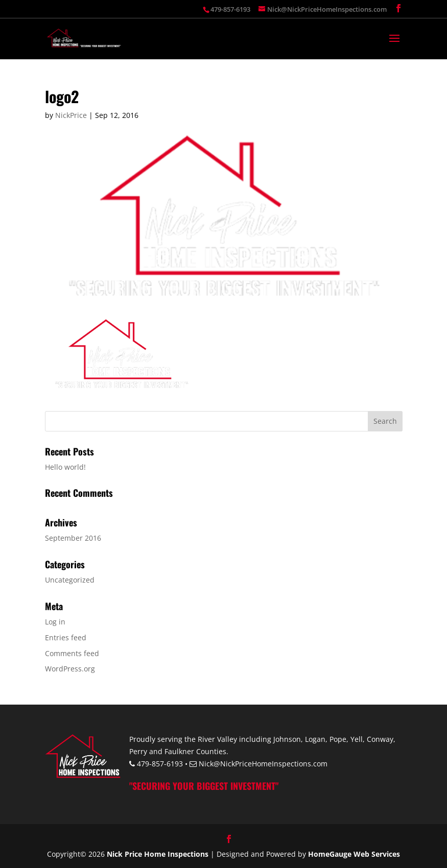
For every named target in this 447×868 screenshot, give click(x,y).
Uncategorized (70, 580)
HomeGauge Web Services (354, 854)
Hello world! (65, 467)
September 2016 (73, 538)
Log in (55, 622)
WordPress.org (70, 669)
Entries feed (66, 637)
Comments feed (72, 653)
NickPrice (71, 115)
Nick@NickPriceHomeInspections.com (263, 764)
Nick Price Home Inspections (158, 854)
